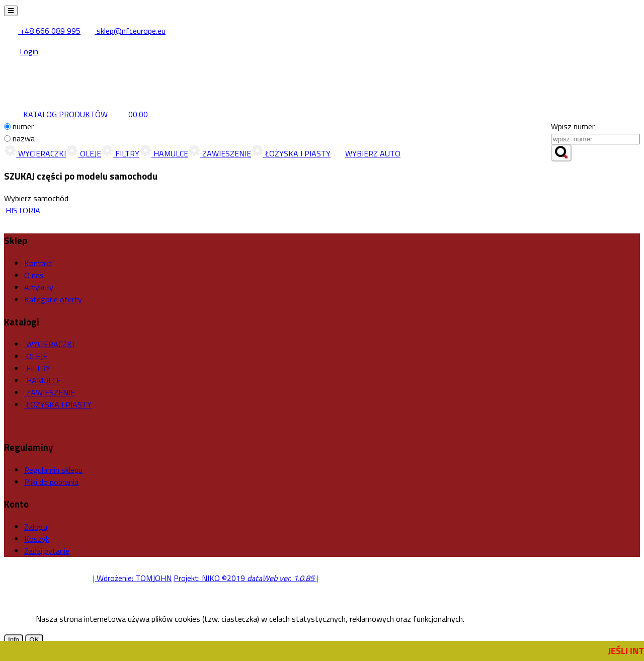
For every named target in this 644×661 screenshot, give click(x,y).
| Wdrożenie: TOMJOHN (132, 578)
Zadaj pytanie (47, 551)
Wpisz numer (573, 126)
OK (34, 640)
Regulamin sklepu (53, 470)
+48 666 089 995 (43, 31)
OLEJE (84, 153)
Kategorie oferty (53, 299)
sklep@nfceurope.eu (124, 31)
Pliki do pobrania (51, 482)
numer (23, 126)
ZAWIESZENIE (220, 153)
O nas (34, 275)
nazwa (24, 138)
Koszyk (37, 539)
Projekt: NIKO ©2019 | (246, 578)
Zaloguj (36, 527)
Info (14, 640)
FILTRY (120, 153)
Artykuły (39, 287)
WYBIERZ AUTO (366, 153)
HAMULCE (164, 153)
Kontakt (38, 263)
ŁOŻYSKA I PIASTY (291, 153)
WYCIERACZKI (35, 153)
